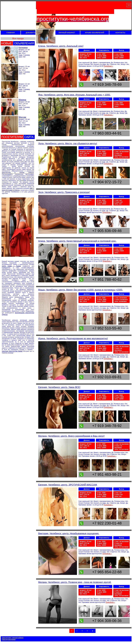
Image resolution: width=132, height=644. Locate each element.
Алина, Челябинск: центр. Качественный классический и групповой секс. (77, 241)
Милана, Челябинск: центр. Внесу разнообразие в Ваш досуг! (71, 436)
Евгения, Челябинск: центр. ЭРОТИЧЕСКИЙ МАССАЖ (68, 485)
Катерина (23, 48)
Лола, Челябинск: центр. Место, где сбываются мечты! (68, 144)
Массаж (22, 117)
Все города (18, 38)
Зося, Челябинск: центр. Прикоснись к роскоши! (64, 192)
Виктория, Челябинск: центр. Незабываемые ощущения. (69, 533)
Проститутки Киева (9, 639)
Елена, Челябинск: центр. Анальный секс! (61, 46)
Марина (22, 100)
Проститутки (6, 638)
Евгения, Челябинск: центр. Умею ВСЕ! (59, 387)
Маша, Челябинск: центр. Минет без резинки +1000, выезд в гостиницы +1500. (81, 290)
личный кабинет (18, 638)
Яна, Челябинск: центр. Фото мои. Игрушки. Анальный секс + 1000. (74, 95)
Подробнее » (108, 66)
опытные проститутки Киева (12, 351)
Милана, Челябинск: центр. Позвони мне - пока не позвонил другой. (75, 582)
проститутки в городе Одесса (18, 173)
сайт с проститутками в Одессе (18, 189)
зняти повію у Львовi (11, 266)
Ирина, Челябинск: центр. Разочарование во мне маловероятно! (73, 339)
